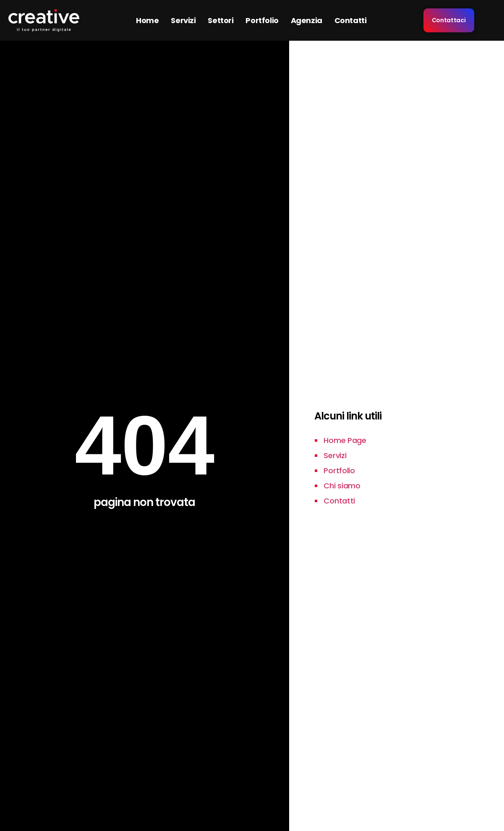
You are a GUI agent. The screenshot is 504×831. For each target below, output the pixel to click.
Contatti (351, 20)
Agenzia (307, 20)
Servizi (183, 20)
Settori (221, 20)
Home (147, 20)
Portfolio (262, 20)
